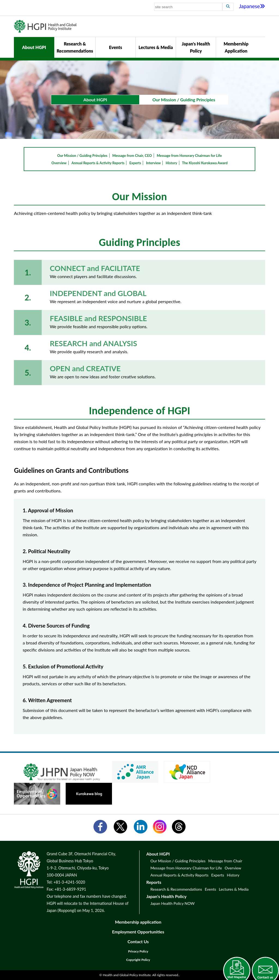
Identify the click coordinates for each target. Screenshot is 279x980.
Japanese (252, 6)
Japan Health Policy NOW (172, 903)
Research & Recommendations (75, 47)
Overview (59, 163)
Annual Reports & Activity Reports (98, 163)
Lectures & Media (156, 47)
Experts (135, 163)
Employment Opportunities (138, 932)
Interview (153, 163)
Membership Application (236, 47)
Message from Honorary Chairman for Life (189, 156)
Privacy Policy (138, 951)
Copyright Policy (138, 960)
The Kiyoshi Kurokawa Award (205, 163)
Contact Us (138, 941)
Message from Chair (225, 861)
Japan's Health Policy (196, 47)
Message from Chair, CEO (132, 156)
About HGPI (34, 47)
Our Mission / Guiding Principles (82, 156)
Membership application (138, 922)
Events (116, 47)
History (171, 163)
